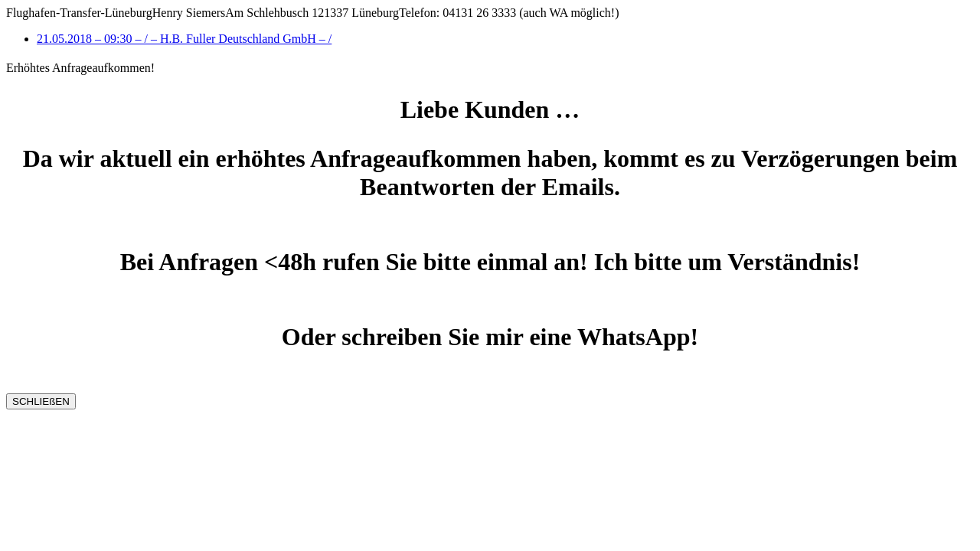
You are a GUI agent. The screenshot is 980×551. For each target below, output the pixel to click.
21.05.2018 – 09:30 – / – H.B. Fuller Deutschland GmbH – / (184, 39)
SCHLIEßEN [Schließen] (41, 401)
